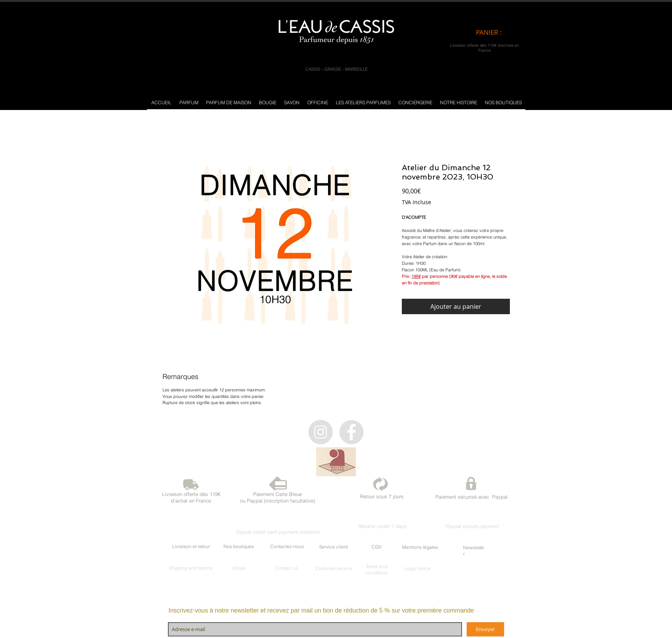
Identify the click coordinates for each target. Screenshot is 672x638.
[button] (189, 102)
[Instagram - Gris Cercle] (321, 432)
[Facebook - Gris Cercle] (351, 432)
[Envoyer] (485, 629)
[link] (495, 32)
